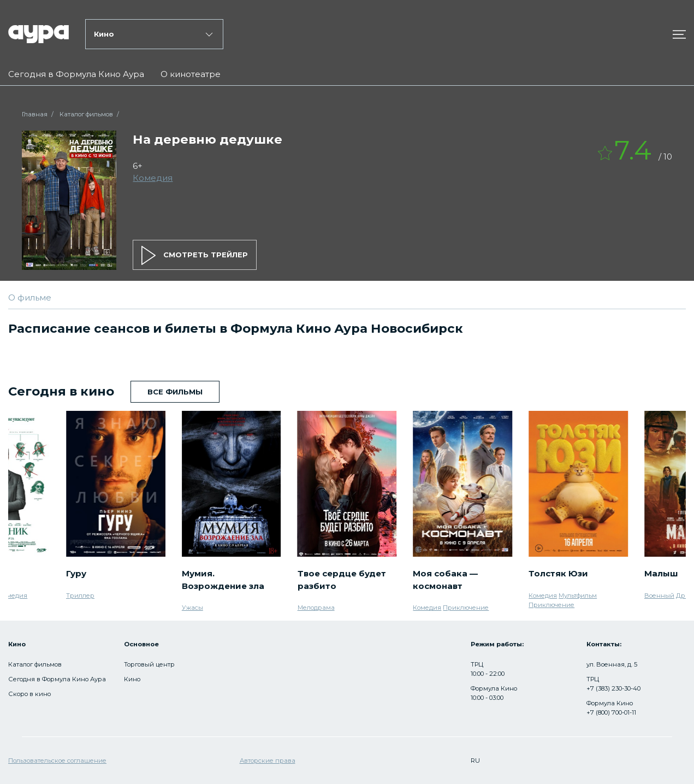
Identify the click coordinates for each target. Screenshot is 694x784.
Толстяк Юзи (558, 573)
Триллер (80, 596)
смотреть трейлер (195, 255)
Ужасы (192, 608)
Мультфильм (578, 596)
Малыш (661, 573)
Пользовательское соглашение (57, 761)
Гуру (76, 573)
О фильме (30, 297)
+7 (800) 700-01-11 (611, 712)
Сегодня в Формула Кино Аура (76, 74)
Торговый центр (149, 664)
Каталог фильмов (86, 114)
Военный (659, 596)
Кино (132, 679)
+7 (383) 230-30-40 (613, 688)
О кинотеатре (191, 74)
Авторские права (268, 761)
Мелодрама (316, 608)
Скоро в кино (29, 694)
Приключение (466, 608)
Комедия (153, 178)
